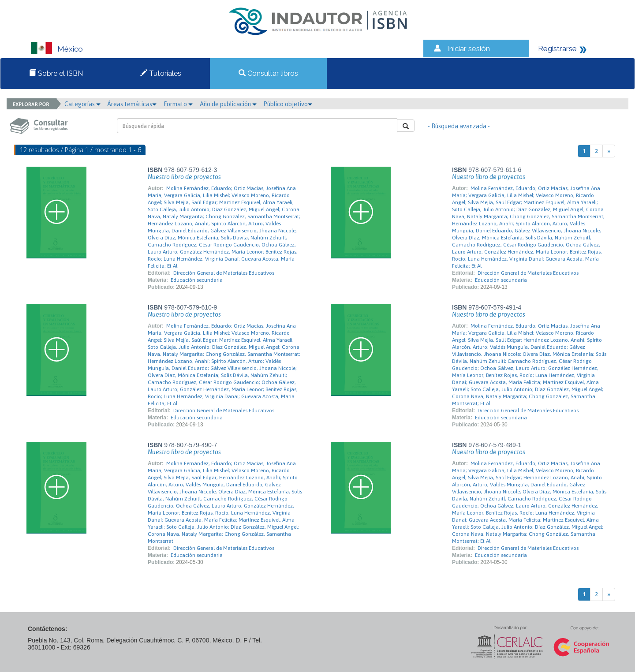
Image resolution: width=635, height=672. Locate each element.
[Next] (609, 151)
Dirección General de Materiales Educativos (224, 273)
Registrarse (557, 49)
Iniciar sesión (469, 49)
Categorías (82, 104)
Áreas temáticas (132, 104)
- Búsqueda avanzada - (459, 126)
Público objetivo (288, 104)
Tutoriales (161, 73)
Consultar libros (268, 73)
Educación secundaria (197, 280)
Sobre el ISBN (56, 73)
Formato (178, 104)
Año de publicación (228, 104)
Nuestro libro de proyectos (184, 177)
